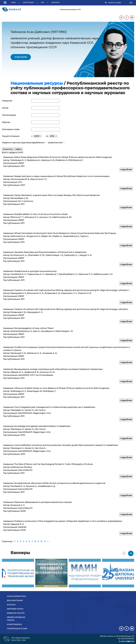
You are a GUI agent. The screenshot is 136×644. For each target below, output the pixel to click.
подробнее (21, 57)
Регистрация (28, 2)
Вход (13, 2)
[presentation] (124, 553)
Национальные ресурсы (37, 83)
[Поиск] (118, 3)
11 (45, 541)
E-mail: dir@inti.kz (127, 641)
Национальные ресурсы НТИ (70, 9)
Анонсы (11, 605)
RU (131, 3)
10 (41, 541)
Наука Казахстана (16, 596)
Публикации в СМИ (17, 629)
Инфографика (14, 624)
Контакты (55, 2)
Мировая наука (15, 609)
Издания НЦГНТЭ (16, 613)
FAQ (42, 2)
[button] (6, 3)
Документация (15, 600)
